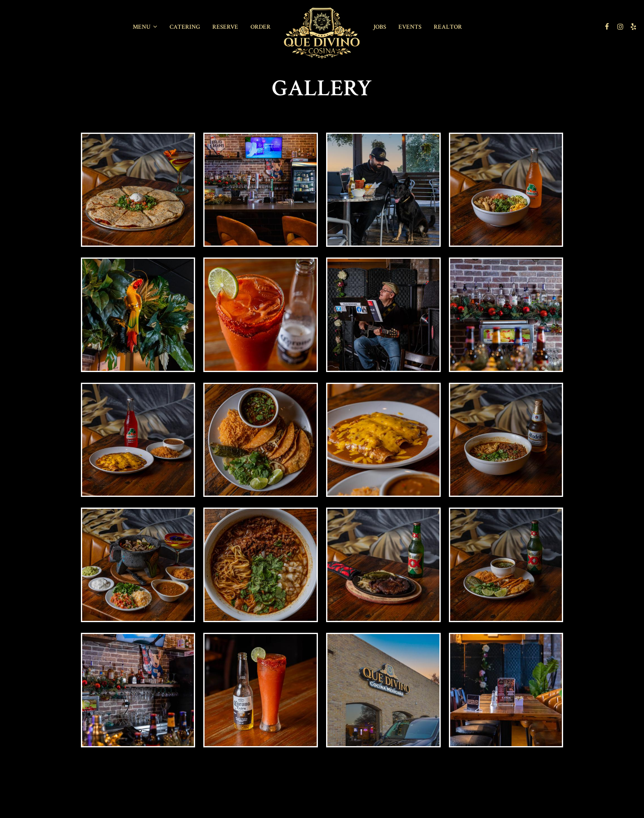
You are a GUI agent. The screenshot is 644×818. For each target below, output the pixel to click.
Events (410, 27)
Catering (185, 27)
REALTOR (448, 27)
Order (261, 27)
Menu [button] (145, 27)
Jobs (380, 27)
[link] (322, 33)
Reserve (225, 27)
